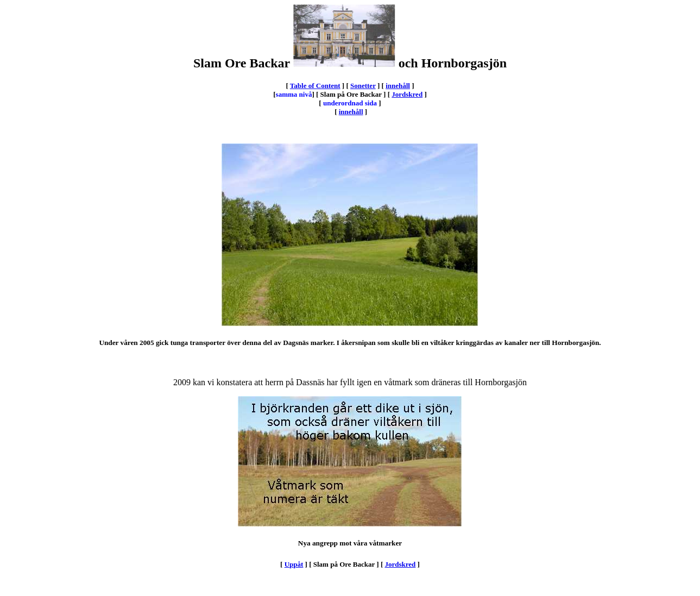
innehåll (398, 86)
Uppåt (294, 564)
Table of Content (315, 86)
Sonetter (363, 86)
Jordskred (407, 94)
